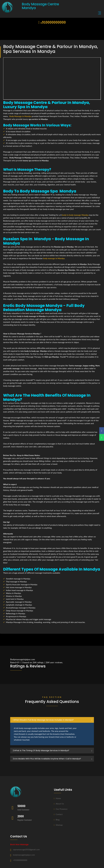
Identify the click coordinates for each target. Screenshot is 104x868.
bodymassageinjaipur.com (24, 855)
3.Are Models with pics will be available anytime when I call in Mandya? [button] (47, 759)
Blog (57, 820)
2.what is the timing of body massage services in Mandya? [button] (41, 750)
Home (57, 798)
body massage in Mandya (54, 258)
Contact (58, 814)
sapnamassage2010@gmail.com (26, 849)
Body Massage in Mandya (20, 116)
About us (59, 804)
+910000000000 (52, 22)
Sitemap (58, 825)
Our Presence (61, 809)
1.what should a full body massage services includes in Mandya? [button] (43, 720)
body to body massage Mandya (75, 215)
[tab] (52, 720)
